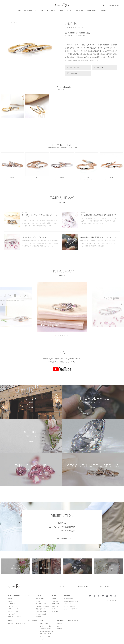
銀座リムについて (41, 598)
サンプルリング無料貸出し (71, 609)
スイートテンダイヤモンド (15, 616)
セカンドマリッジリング (14, 611)
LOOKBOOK (44, 11)
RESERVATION (113, 5)
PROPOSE (79, 11)
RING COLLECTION (30, 11)
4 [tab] (63, 336)
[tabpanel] (62, 307)
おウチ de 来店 (56, 611)
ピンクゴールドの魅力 (42, 611)
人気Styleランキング (13, 609)
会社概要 (60, 623)
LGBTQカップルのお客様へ (48, 631)
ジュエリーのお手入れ (70, 606)
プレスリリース (62, 626)
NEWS (62, 586)
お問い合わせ (56, 606)
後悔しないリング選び (46, 626)
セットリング (11, 603)
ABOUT (54, 11)
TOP (19, 11)
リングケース (68, 603)
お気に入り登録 (75, 68)
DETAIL (31, 407)
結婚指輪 (10, 601)
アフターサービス (69, 598)
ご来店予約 (73, 73)
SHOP (61, 11)
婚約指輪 (10, 598)
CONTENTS (103, 11)
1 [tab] (56, 336)
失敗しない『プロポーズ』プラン (16, 623)
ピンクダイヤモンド (41, 601)
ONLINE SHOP (91, 11)
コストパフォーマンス (46, 633)
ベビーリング (11, 614)
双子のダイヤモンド (46, 636)
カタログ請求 (56, 603)
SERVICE (70, 11)
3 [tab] (60, 336)
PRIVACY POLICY (75, 620)
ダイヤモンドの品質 (41, 614)
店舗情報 (55, 598)
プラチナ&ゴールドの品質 (43, 606)
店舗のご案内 (100, 68)
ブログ (42, 639)
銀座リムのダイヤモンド (43, 603)
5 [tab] (65, 336)
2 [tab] (58, 336)
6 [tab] (67, 336)
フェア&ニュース (57, 609)
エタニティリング (12, 606)
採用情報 (60, 628)
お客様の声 (39, 616)
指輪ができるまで (41, 609)
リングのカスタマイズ (46, 628)
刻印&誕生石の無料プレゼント (72, 601)
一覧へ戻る (13, 22)
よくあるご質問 (45, 623)
